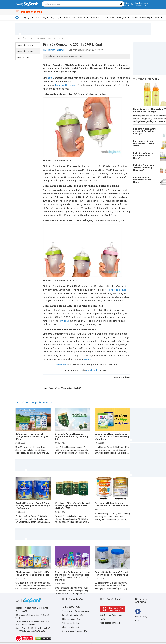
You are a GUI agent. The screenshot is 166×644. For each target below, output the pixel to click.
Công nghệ (26, 18)
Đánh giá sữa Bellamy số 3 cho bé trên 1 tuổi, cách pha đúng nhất (112, 573)
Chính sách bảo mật (71, 627)
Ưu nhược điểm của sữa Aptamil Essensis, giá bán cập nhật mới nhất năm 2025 (72, 506)
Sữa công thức (24, 57)
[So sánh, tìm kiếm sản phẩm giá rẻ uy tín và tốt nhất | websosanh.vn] (27, 4)
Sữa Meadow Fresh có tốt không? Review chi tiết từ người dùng (32, 436)
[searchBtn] (121, 4)
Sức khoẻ (110, 18)
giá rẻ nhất (92, 370)
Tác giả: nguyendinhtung (54, 50)
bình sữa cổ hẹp (118, 290)
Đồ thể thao (70, 18)
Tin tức (30, 38)
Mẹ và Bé (82, 18)
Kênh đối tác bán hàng (110, 623)
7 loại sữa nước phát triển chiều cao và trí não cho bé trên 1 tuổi (32, 573)
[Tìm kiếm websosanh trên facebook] (138, 611)
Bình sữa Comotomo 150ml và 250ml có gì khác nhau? (144, 168)
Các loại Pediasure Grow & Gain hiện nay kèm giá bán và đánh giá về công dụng (33, 506)
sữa (50, 78)
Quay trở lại (65, 388)
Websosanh (62, 365)
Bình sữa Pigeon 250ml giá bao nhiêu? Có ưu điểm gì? (144, 131)
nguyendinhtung (121, 377)
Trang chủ (20, 38)
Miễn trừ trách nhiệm (71, 623)
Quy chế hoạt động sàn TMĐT (75, 631)
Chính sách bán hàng (71, 619)
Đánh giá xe (122, 18)
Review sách (97, 18)
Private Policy (141, 617)
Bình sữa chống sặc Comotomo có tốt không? (143, 155)
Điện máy (55, 18)
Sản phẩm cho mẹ (25, 45)
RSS (137, 621)
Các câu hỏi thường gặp (73, 615)
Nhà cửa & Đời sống (141, 18)
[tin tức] (17, 18)
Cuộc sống (41, 18)
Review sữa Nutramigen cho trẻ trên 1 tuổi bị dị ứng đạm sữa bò (111, 504)
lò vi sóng (64, 321)
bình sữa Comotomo (66, 85)
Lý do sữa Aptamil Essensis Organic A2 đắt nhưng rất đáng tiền (71, 436)
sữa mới (88, 359)
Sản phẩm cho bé (55, 38)
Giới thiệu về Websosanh (111, 615)
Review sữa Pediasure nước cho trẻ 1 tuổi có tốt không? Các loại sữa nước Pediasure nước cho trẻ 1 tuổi (72, 576)
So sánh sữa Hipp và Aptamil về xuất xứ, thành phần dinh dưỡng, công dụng (112, 436)
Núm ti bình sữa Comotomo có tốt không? (142, 180)
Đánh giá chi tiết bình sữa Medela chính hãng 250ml (145, 143)
